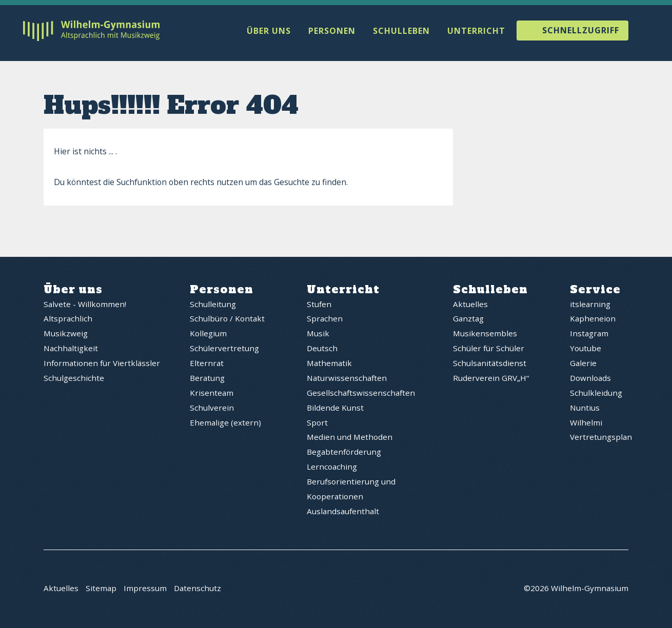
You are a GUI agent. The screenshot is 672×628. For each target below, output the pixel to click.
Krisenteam (212, 394)
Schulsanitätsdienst (490, 364)
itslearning (590, 305)
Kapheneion (593, 319)
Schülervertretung (224, 349)
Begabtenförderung (344, 453)
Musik (318, 334)
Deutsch (322, 349)
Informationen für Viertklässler (102, 364)
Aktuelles (470, 305)
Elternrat (207, 364)
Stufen (319, 305)
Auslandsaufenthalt (343, 512)
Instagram (589, 334)
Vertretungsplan (601, 438)
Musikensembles (485, 334)
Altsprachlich (68, 319)
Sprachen (325, 319)
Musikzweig (66, 334)
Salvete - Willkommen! (85, 305)
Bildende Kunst (335, 409)
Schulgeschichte (74, 379)
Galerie (583, 364)
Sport (317, 423)
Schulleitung (213, 305)
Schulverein (212, 409)
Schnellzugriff (581, 31)
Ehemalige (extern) (225, 423)
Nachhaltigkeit (71, 349)
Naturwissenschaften (347, 379)
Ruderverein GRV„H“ (491, 379)
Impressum (145, 590)
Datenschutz (197, 590)
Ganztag (468, 319)
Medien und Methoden (350, 438)
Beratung (207, 379)
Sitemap (101, 590)
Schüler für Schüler (489, 349)
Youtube (586, 349)
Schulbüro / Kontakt (227, 319)
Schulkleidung (596, 394)
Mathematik (329, 364)
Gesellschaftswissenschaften (361, 394)
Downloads (590, 379)
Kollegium (208, 334)
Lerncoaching (332, 468)
